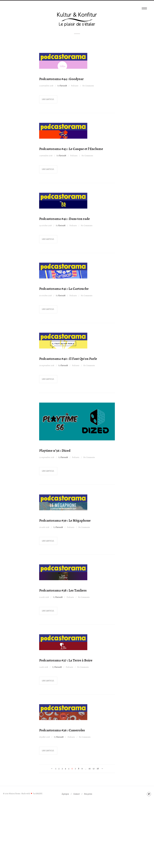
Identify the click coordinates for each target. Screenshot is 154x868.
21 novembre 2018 (46, 86)
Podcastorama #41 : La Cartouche (64, 289)
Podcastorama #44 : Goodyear (61, 79)
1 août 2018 (44, 667)
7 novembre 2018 (46, 156)
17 (94, 769)
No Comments (88, 86)
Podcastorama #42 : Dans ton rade (64, 219)
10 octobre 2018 (45, 296)
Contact (77, 794)
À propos (65, 794)
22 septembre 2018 (47, 457)
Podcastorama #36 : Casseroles (62, 730)
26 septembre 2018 (47, 366)
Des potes (88, 794)
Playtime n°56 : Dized (55, 451)
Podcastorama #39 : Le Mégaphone (65, 520)
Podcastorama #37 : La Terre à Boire (66, 660)
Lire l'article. (48, 99)
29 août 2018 (44, 527)
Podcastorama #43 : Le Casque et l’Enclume (71, 149)
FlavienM (63, 86)
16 (90, 769)
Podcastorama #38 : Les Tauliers (63, 590)
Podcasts (75, 86)
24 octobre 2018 (45, 226)
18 (98, 769)
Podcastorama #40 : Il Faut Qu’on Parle (68, 359)
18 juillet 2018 (44, 737)
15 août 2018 (44, 597)
